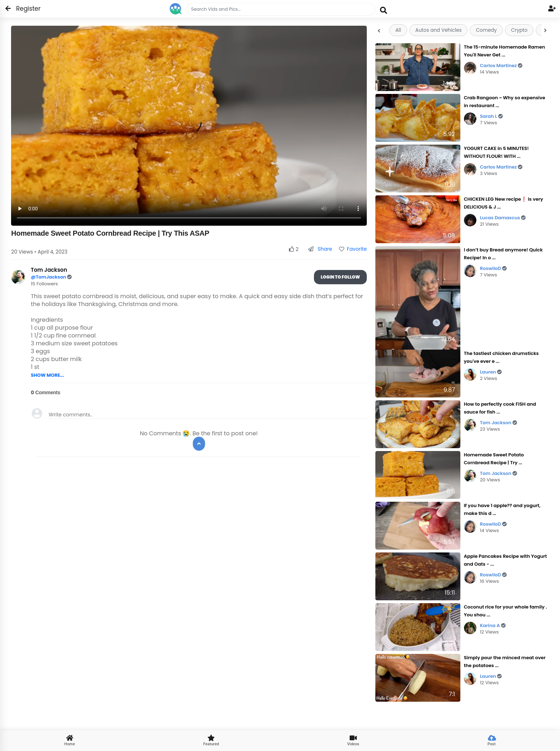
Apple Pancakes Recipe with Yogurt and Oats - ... (506, 560)
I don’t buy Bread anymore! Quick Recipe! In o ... (503, 254)
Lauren (491, 372)
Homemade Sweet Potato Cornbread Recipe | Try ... (494, 459)
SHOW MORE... (47, 375)
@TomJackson (49, 277)
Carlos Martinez (501, 66)
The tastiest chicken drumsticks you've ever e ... (501, 357)
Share (320, 249)
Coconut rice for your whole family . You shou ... (506, 611)
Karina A (493, 625)
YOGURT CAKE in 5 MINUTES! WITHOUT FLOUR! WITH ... (496, 152)
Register (24, 9)
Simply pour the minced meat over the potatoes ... (505, 662)
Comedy (486, 30)
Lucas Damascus (503, 218)
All (398, 30)
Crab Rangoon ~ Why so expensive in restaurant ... (505, 102)
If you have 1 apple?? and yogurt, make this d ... (502, 509)
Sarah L (492, 116)
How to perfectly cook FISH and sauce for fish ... (500, 408)
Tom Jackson (499, 423)
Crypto (519, 30)
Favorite (353, 249)
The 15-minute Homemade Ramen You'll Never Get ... (504, 51)
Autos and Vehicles (439, 30)
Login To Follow (340, 277)
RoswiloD (494, 268)
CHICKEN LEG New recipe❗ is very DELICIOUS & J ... (504, 203)
